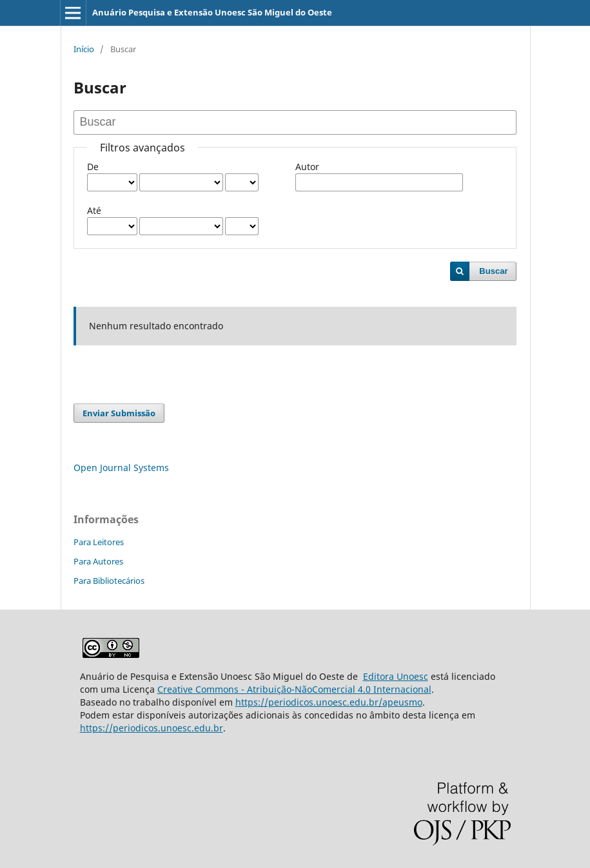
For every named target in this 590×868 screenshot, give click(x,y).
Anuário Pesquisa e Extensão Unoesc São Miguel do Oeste (212, 12)
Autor (307, 167)
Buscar (493, 271)
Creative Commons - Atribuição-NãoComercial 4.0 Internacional (294, 689)
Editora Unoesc (396, 676)
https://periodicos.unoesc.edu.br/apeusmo (329, 702)
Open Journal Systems (121, 468)
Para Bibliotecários (109, 581)
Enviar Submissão (119, 413)
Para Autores (98, 561)
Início (84, 49)
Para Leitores (99, 542)
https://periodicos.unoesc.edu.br (152, 728)
